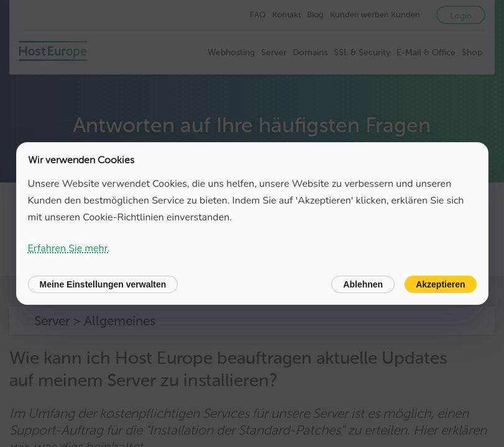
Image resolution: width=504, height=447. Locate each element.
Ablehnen (363, 284)
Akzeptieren (440, 284)
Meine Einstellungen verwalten (103, 284)
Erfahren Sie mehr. (69, 248)
